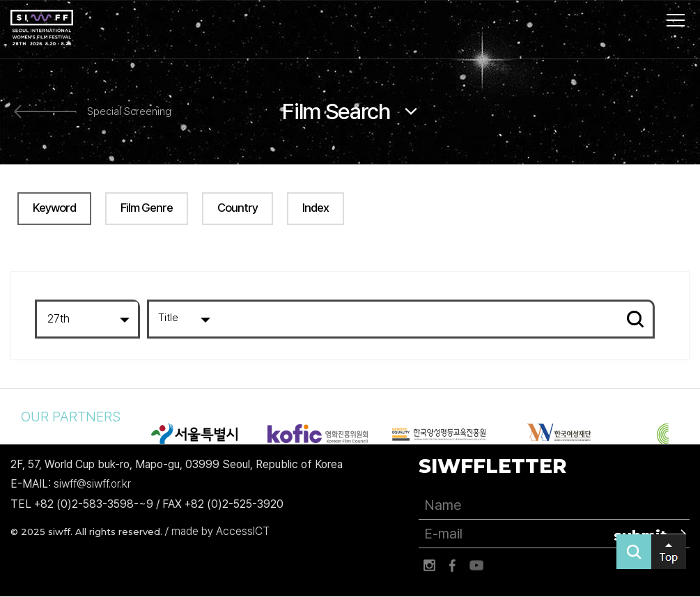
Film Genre (147, 208)
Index (316, 208)
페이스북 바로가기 (453, 566)
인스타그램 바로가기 (429, 566)
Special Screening (129, 112)
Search (635, 319)
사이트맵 (676, 20)
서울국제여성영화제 (42, 28)
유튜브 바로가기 (476, 566)
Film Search (336, 111)
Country (238, 208)
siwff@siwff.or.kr (92, 484)
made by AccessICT (220, 531)
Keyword (54, 208)
